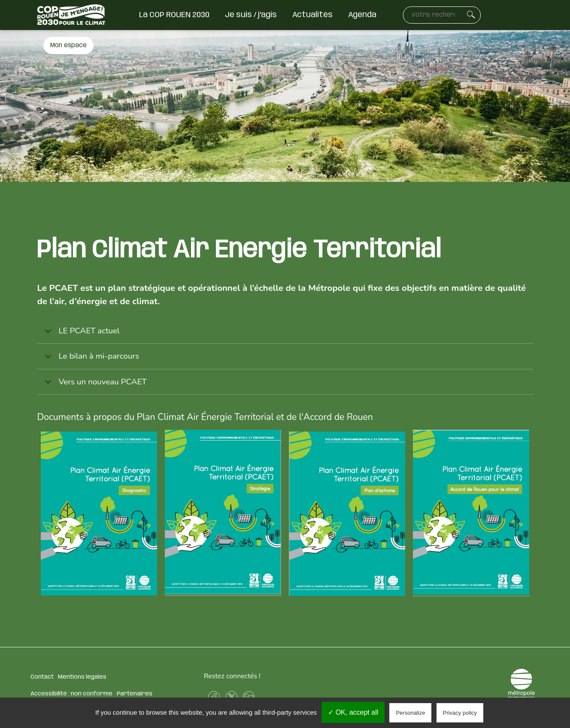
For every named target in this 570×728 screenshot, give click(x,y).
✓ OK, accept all (353, 712)
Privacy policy (460, 713)
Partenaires (135, 694)
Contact (42, 677)
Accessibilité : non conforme (71, 694)
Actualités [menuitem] (312, 15)
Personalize (410, 713)
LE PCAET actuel (80, 334)
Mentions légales (82, 677)
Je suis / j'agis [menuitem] (251, 15)
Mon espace (68, 45)
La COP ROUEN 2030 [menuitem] (174, 15)
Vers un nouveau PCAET (94, 385)
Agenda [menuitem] (362, 15)
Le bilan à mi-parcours (90, 360)
